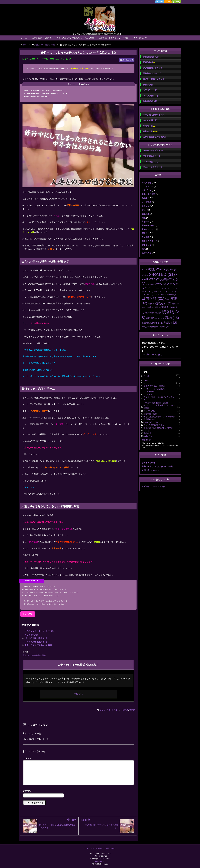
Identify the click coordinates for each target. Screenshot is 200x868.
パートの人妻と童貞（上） (36, 638)
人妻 (109, 710)
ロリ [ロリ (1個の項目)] (157, 295)
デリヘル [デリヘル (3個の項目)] (160, 291)
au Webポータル (151, 422)
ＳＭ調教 (146, 237)
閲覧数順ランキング (152, 73)
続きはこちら (147, 440)
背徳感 (132, 710)
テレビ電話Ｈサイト (152, 156)
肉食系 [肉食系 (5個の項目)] (158, 323)
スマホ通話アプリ (151, 162)
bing (145, 383)
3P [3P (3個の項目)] (145, 270)
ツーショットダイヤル (153, 150)
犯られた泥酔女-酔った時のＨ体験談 (159, 417)
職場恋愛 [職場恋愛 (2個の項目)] (147, 323)
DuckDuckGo (149, 392)
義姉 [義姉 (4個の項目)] (150, 318)
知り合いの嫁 (149, 411)
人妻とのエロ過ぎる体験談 (155, 137)
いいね (28, 614)
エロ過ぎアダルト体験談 (154, 386)
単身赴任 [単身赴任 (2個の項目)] (171, 295)
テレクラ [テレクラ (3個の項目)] (147, 291)
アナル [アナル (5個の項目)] (160, 284)
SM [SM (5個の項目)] (173, 270)
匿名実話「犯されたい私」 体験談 (158, 428)
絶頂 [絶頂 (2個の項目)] (158, 313)
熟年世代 (146, 198)
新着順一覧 (150, 126)
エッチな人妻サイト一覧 (154, 115)
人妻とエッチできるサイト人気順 (114, 38)
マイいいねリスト (151, 96)
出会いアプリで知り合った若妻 (38, 645)
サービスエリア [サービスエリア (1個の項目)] (162, 288)
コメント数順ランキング (154, 79)
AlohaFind (148, 436)
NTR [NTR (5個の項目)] (165, 270)
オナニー (115, 710)
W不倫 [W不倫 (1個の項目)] (145, 275)
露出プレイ (147, 245)
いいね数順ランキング (153, 68)
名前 (78, 791)
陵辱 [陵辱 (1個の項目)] (158, 327)
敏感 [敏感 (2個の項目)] (151, 307)
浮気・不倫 (147, 183)
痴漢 (144, 218)
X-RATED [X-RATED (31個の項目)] (162, 274)
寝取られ (146, 233)
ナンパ (145, 210)
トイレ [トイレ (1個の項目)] (169, 292)
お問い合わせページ (150, 470)
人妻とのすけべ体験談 (42, 38)
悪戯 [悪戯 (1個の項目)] (144, 307)
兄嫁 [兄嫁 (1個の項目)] (163, 295)
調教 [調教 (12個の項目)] (171, 323)
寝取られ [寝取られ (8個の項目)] (163, 303)
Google (147, 376)
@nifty (146, 430)
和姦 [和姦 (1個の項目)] (167, 299)
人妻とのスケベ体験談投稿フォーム (52, 69)
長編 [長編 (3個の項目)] (151, 326)
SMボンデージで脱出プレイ (156, 389)
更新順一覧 (150, 132)
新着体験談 (149, 62)
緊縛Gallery (148, 433)
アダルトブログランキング (153, 487)
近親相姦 (146, 214)
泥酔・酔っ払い (148, 225)
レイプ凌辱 (147, 202)
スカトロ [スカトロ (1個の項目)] (173, 288)
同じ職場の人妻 (31, 635)
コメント (27, 758)
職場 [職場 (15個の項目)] (172, 318)
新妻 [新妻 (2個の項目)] (158, 307)
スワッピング (147, 187)
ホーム (24, 38)
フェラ (103, 710)
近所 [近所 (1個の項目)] (144, 327)
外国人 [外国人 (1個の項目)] (151, 304)
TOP (86, 848)
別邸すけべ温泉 (150, 414)
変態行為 (146, 222)
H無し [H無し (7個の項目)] (154, 269)
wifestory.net (100, 861)
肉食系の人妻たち (149, 241)
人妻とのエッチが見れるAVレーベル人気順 (75, 38)
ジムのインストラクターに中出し (39, 631)
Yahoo (146, 380)
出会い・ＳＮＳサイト (153, 167)
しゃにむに (148, 394)
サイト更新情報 (148, 463)
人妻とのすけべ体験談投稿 (34, 655)
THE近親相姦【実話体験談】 (156, 403)
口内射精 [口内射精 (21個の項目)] (153, 298)
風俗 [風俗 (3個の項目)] (165, 326)
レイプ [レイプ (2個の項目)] (150, 295)
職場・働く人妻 (148, 194)
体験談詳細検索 (150, 101)
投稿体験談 (148, 85)
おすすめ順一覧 (150, 120)
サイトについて (140, 38)
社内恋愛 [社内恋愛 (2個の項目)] (149, 313)
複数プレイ (147, 190)
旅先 (144, 249)
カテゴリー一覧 (150, 90)
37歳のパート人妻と (153, 355)
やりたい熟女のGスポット (155, 425)
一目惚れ (124, 710)
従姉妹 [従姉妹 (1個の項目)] (175, 304)
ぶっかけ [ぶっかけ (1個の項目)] (150, 284)
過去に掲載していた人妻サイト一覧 (157, 466)
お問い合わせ (110, 848)
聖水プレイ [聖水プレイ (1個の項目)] (159, 318)
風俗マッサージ (148, 229)
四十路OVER (149, 419)
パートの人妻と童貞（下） (36, 642)
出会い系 (146, 206)
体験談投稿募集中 (152, 57)
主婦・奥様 (147, 253)
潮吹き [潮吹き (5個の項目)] (167, 307)
